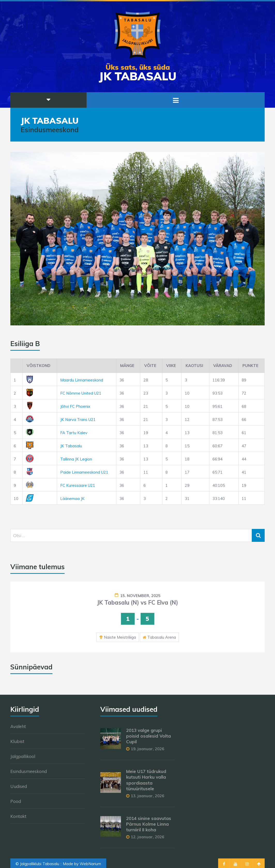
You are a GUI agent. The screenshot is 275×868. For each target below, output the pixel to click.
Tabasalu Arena (162, 637)
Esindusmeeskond (29, 771)
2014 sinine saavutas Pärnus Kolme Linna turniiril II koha (149, 824)
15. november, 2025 (140, 596)
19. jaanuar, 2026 (147, 749)
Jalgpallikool (23, 756)
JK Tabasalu (71, 446)
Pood (16, 801)
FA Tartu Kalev (74, 433)
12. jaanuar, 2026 (147, 837)
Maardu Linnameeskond (82, 380)
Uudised (19, 786)
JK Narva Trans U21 (78, 420)
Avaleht (18, 726)
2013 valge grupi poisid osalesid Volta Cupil (148, 736)
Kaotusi (194, 366)
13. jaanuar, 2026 (147, 796)
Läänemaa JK (72, 499)
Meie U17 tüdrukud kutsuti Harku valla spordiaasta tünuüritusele (146, 780)
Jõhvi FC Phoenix (75, 406)
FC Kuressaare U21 (78, 485)
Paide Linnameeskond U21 (84, 472)
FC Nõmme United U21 (81, 393)
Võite (150, 366)
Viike (171, 366)
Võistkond (39, 366)
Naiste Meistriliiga (120, 637)
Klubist (17, 741)
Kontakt (18, 816)
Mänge (127, 366)
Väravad (223, 366)
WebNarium (90, 864)
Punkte (250, 366)
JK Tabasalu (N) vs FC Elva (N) (137, 603)
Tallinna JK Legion (76, 459)
